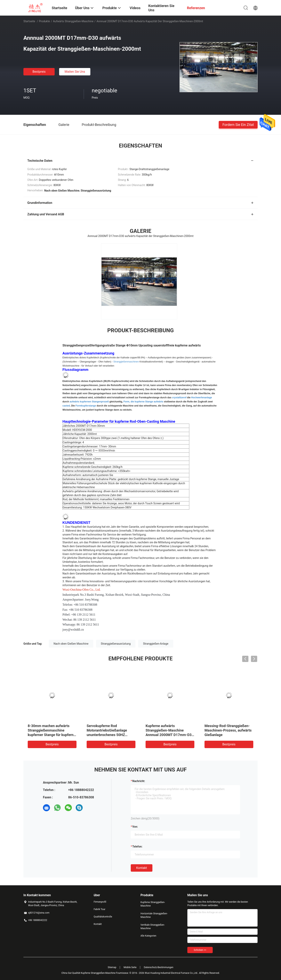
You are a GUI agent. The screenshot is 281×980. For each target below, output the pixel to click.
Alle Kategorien (148, 936)
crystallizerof (179, 398)
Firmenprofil (100, 902)
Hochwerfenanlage (202, 398)
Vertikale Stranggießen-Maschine (153, 927)
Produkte (44, 21)
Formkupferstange (86, 406)
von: (135, 827)
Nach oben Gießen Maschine (71, 644)
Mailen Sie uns (75, 72)
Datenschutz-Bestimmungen (159, 967)
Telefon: (137, 847)
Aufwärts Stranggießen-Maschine (73, 21)
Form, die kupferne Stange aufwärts (143, 402)
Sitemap (112, 967)
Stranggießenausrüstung (116, 644)
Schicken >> (200, 950)
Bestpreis (39, 72)
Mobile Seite (130, 967)
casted (66, 406)
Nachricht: (139, 781)
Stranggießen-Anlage (156, 644)
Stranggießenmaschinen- (126, 362)
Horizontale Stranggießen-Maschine (154, 915)
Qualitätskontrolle (103, 917)
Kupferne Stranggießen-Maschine (153, 904)
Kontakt (142, 868)
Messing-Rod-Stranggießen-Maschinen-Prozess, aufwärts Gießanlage (228, 730)
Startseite (29, 21)
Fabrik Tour (100, 909)
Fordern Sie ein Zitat (238, 124)
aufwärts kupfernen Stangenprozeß (89, 402)
